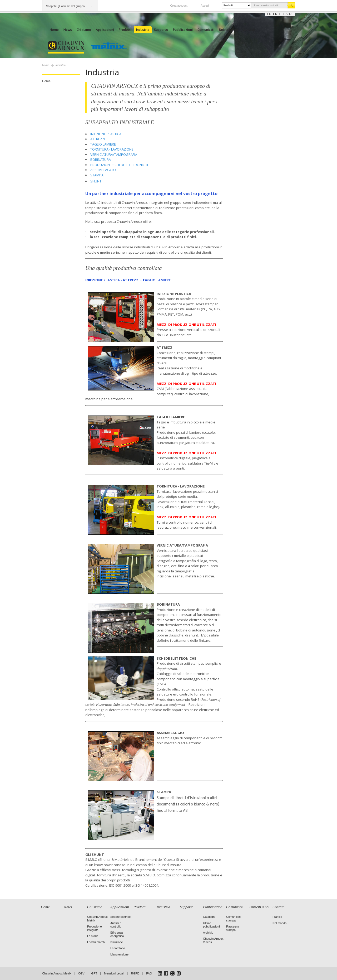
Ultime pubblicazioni (211, 925)
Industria (143, 30)
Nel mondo (279, 923)
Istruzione (117, 942)
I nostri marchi (96, 942)
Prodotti (125, 30)
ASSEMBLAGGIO (103, 170)
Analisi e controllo (116, 925)
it (281, 14)
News (68, 30)
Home (54, 30)
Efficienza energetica (117, 934)
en (275, 14)
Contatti (249, 30)
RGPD (135, 973)
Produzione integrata (95, 928)
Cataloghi (209, 917)
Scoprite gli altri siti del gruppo (65, 6)
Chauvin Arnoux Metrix (57, 973)
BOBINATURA (101, 160)
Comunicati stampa (233, 918)
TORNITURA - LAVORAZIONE (112, 149)
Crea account (179, 6)
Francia (277, 917)
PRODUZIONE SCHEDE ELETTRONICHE (120, 165)
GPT (94, 973)
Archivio (208, 933)
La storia (93, 936)
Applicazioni (105, 30)
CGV (81, 973)
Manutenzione (119, 954)
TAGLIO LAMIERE (103, 144)
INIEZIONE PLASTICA (106, 134)
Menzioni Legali (114, 973)
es (285, 14)
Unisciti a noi (229, 30)
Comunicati (206, 30)
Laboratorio (118, 948)
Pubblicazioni (183, 30)
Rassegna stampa (233, 928)
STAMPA (97, 175)
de (291, 14)
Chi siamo (84, 30)
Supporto (161, 30)
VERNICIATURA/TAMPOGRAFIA (114, 155)
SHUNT (96, 181)
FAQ (149, 973)
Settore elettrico (120, 917)
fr (269, 14)
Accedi (205, 6)
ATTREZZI (98, 139)
